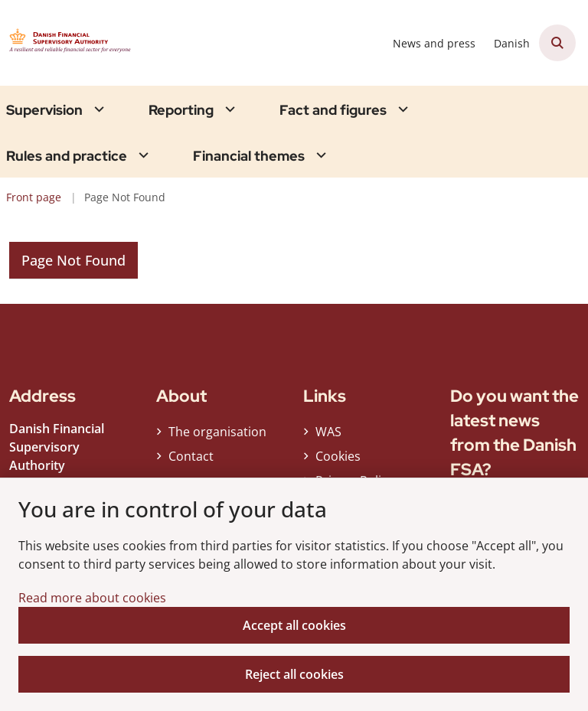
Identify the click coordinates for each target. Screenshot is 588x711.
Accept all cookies (294, 625)
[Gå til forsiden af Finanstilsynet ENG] (73, 43)
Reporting (181, 110)
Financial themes (249, 156)
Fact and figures (333, 110)
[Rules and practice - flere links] (142, 155)
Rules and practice (67, 156)
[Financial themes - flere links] (319, 155)
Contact (191, 456)
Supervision (44, 110)
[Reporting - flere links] (228, 109)
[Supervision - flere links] (97, 109)
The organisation (217, 432)
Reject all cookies (294, 674)
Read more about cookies (92, 598)
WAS (328, 432)
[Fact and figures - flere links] (401, 109)
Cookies (338, 456)
